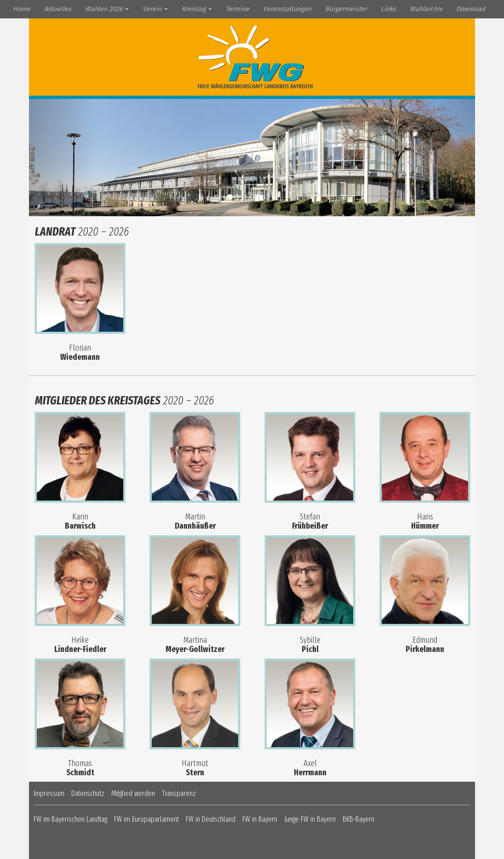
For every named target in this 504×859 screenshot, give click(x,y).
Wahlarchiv (426, 9)
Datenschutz (88, 793)
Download (471, 9)
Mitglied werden (133, 793)
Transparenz (179, 793)
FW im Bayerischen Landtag (70, 819)
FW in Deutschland (211, 819)
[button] (63, 158)
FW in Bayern (260, 819)
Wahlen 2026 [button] (107, 9)
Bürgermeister (346, 9)
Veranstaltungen (287, 9)
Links (388, 9)
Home (22, 9)
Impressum (49, 793)
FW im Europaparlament (146, 819)
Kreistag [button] (197, 9)
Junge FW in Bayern (310, 819)
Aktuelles (58, 9)
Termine (238, 9)
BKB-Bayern (358, 819)
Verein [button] (155, 9)
